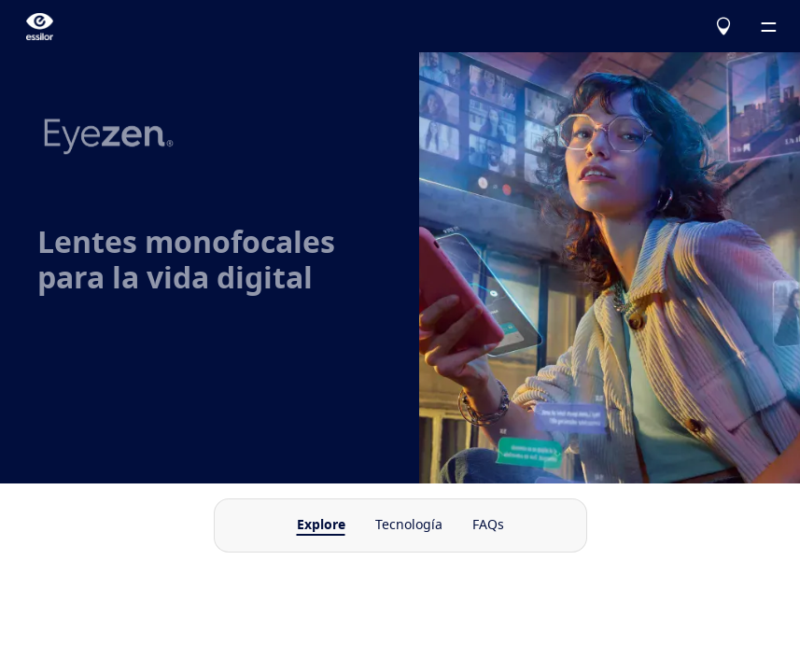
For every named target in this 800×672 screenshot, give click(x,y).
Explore (321, 525)
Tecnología (409, 525)
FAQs (488, 525)
